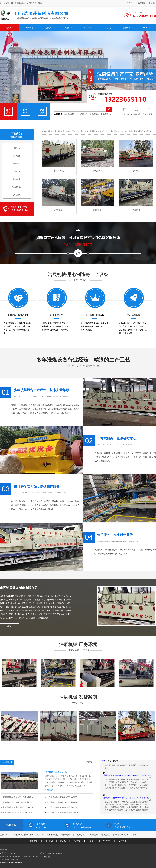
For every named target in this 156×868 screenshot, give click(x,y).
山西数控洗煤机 (51, 835)
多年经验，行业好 (16, 315)
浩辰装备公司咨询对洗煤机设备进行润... (63, 813)
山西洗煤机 (94, 114)
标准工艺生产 (57, 315)
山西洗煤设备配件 (79, 835)
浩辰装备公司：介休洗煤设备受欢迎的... (19, 802)
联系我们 (142, 3)
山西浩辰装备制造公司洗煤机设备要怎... (19, 807)
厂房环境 (19, 689)
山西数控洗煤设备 (119, 835)
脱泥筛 (63, 841)
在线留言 (137, 111)
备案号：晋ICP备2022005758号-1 (12, 863)
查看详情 (9, 626)
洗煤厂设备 (29, 835)
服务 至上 (25, 111)
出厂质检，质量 (93, 315)
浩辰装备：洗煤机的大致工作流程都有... (63, 802)
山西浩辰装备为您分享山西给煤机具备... (19, 797)
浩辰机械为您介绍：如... (56, 772)
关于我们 (131, 3)
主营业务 (152, 3)
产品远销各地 (134, 315)
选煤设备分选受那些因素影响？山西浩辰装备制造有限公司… (128, 799)
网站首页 (34, 841)
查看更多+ (89, 762)
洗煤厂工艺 (39, 835)
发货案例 (19, 743)
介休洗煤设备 (82, 114)
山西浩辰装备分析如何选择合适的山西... (63, 807)
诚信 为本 (8, 111)
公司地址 (148, 111)
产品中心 (77, 841)
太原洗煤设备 (106, 114)
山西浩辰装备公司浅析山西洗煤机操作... (63, 797)
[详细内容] (49, 790)
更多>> (105, 761)
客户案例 (107, 841)
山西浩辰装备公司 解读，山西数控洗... (18, 813)
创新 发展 (42, 111)
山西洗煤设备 (69, 114)
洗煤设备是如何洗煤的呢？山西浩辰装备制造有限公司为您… (128, 777)
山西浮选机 (132, 835)
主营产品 (126, 111)
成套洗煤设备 (65, 835)
